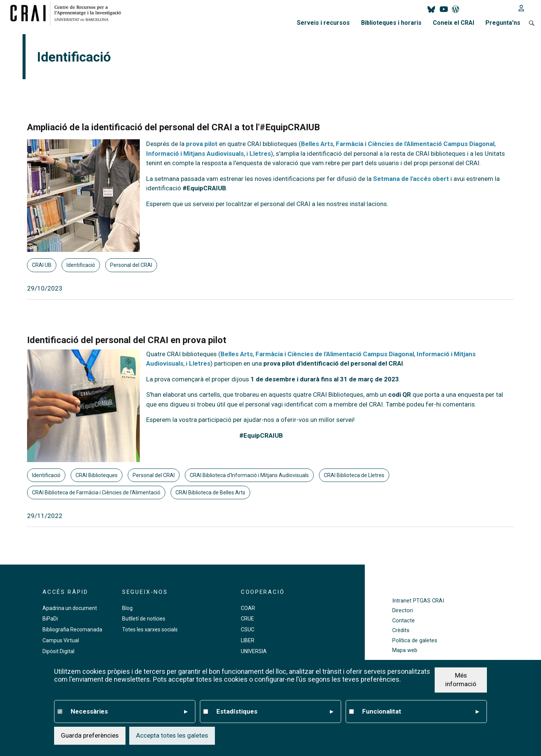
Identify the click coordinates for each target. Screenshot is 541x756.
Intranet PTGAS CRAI (418, 601)
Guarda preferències (90, 736)
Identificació (81, 265)
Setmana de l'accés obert (411, 179)
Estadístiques (275, 712)
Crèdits (401, 630)
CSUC (248, 629)
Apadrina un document (70, 608)
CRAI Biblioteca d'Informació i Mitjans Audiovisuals (249, 475)
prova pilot (202, 144)
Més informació (461, 680)
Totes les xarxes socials (150, 629)
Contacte (403, 621)
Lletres (260, 154)
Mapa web (405, 650)
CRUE (247, 619)
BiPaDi (50, 619)
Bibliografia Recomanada (72, 629)
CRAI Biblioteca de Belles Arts (210, 492)
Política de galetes (415, 641)
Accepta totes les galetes (172, 736)
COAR (248, 608)
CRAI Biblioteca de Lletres (354, 475)
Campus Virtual (61, 640)
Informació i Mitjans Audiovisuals (195, 154)
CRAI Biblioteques (97, 475)
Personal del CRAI (131, 265)
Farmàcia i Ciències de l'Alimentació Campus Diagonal (415, 144)
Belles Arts (317, 144)
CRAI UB (42, 265)
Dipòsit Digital (58, 651)
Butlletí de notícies (144, 619)
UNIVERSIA (254, 651)
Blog (127, 608)
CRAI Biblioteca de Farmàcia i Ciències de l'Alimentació (96, 492)
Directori (403, 611)
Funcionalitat (421, 712)
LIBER (248, 640)
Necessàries (129, 712)
